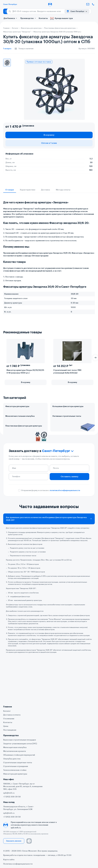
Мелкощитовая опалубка (15, 747)
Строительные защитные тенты (18, 763)
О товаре (10, 190)
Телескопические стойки (15, 770)
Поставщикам (10, 730)
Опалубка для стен (12, 759)
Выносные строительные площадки (20, 740)
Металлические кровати (14, 751)
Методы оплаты (63, 190)
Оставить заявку (70, 512)
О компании (9, 719)
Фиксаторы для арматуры (17, 406)
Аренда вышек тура (62, 18)
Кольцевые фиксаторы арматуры (68, 406)
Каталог (7, 711)
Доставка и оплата (12, 715)
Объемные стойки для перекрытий (19, 755)
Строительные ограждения (16, 766)
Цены (6, 726)
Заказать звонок (14, 841)
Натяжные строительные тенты (67, 428)
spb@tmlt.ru (9, 793)
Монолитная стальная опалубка (20, 428)
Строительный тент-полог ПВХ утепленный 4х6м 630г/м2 (67, 372)
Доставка (45, 190)
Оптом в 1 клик (49, 143)
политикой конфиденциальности (65, 526)
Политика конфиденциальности (18, 864)
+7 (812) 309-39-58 (12, 797)
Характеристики (27, 190)
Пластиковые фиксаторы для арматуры (24, 450)
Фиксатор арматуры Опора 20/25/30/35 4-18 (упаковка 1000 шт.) (25, 372)
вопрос (7, 49)
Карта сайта (9, 860)
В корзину (49, 135)
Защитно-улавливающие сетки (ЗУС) (20, 744)
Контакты (43, 18)
